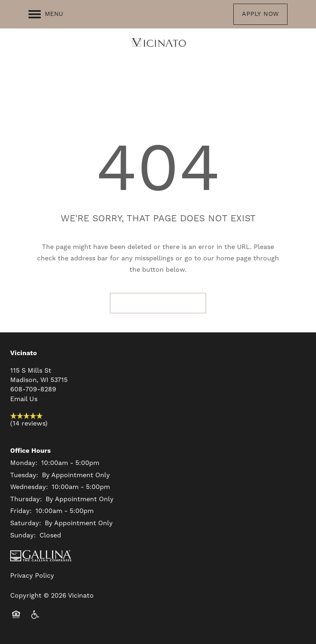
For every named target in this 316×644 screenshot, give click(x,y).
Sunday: (23, 535)
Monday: (24, 463)
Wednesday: (29, 487)
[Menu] (46, 14)
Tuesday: (24, 475)
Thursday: (26, 499)
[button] (260, 14)
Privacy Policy (32, 576)
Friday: (21, 511)
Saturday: (26, 523)
